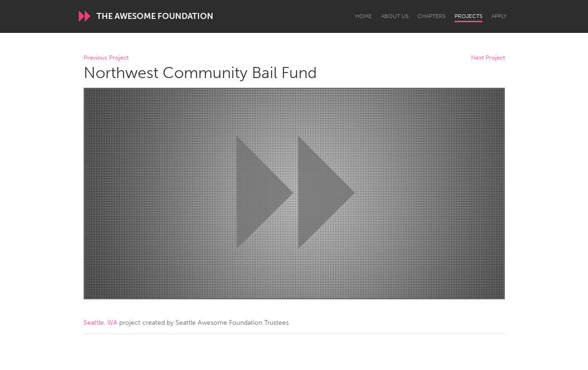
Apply (499, 16)
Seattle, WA (100, 323)
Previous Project (106, 58)
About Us (395, 16)
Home (364, 16)
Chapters (431, 16)
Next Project (488, 58)
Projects (468, 16)
